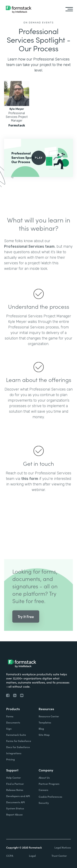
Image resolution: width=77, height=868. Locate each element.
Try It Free (26, 621)
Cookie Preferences (50, 797)
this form (30, 483)
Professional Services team (29, 251)
